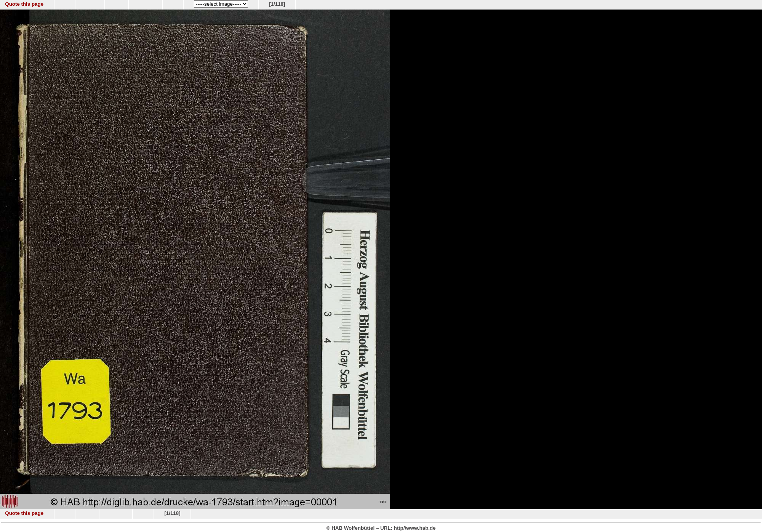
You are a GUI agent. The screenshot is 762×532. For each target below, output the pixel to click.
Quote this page (24, 4)
